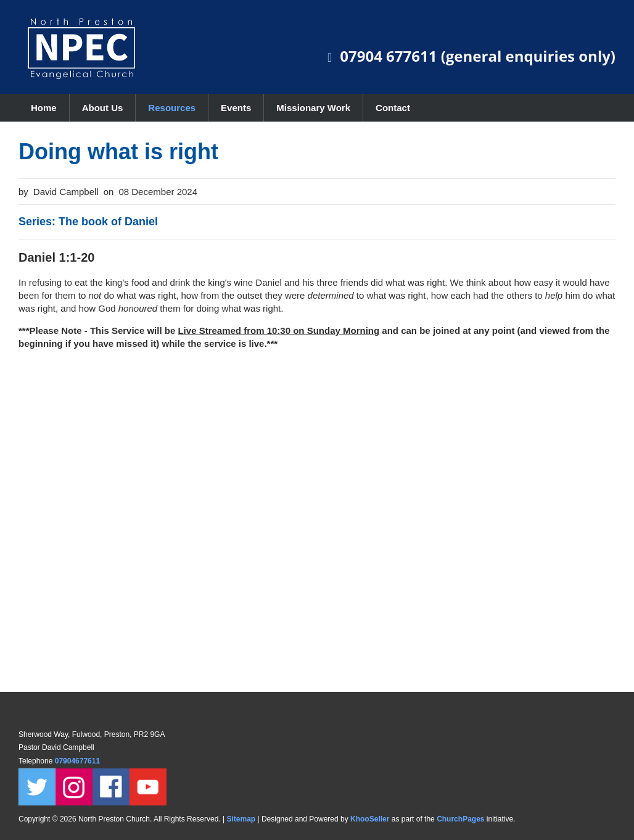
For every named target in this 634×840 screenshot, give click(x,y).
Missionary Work (313, 108)
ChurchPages (460, 819)
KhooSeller (370, 819)
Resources (172, 108)
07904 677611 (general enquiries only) (478, 56)
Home (44, 108)
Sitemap (241, 819)
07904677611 (79, 761)
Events (236, 108)
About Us (103, 108)
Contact (393, 108)
